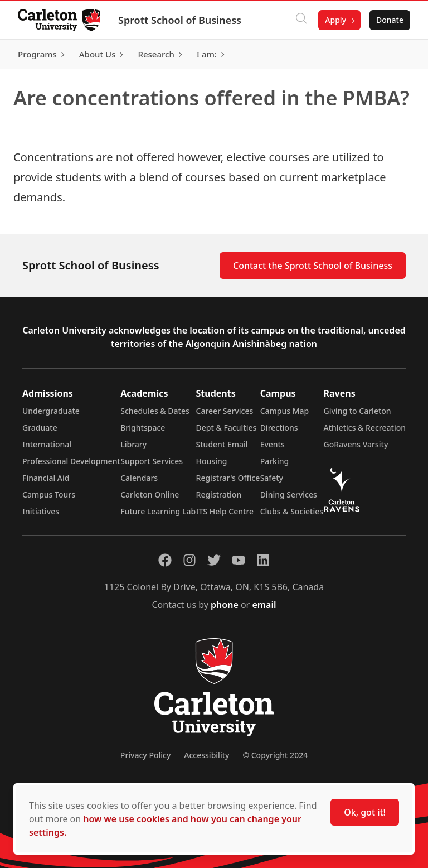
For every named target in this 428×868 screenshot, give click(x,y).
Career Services (225, 411)
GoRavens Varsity (356, 444)
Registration (219, 495)
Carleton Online (150, 495)
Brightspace (143, 428)
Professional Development (71, 461)
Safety (272, 478)
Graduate (40, 428)
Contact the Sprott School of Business (313, 266)
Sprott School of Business (180, 20)
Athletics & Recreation (365, 428)
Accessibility (206, 755)
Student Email (222, 444)
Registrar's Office (228, 478)
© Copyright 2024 (275, 755)
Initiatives (41, 511)
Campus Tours (49, 495)
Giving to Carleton (358, 411)
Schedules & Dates (155, 411)
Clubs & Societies (292, 511)
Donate (390, 20)
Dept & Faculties (227, 428)
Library (133, 444)
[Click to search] (301, 20)
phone (226, 605)
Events (273, 444)
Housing (212, 461)
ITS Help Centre (225, 511)
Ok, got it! (365, 812)
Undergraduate (51, 411)
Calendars (139, 478)
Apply (335, 20)
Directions (279, 428)
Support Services (152, 461)
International (47, 444)
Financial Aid (46, 478)
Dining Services (289, 495)
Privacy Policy (145, 755)
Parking (275, 461)
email (264, 605)
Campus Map (285, 411)
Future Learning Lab (158, 511)
